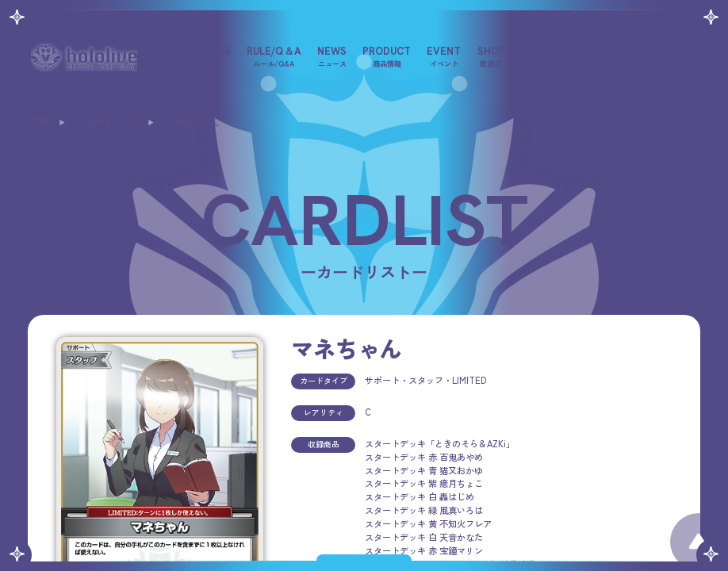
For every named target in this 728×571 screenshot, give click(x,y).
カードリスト (113, 122)
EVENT (444, 56)
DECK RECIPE (621, 56)
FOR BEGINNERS (191, 56)
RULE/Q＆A (274, 56)
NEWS (332, 56)
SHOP (491, 56)
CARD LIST (547, 56)
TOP (42, 122)
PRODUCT (387, 56)
